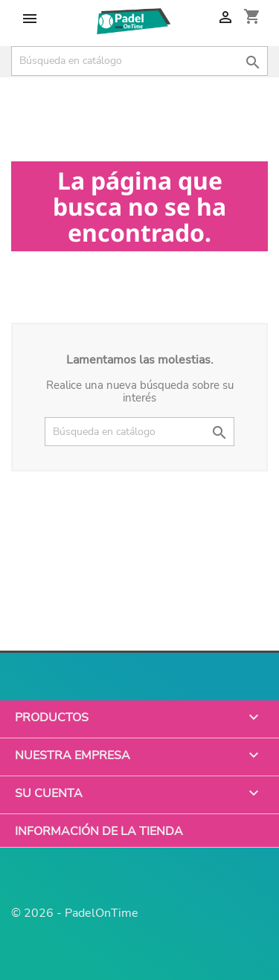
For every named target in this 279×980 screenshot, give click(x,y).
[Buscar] (139, 61)
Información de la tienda (99, 831)
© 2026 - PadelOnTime (75, 913)
